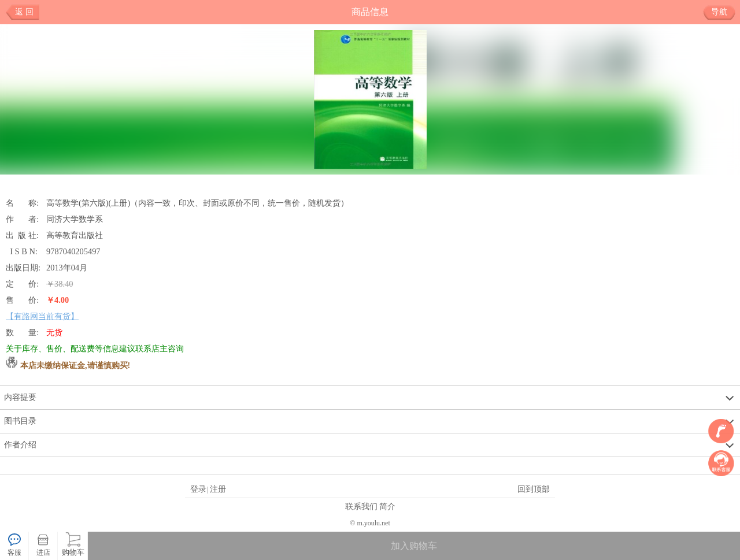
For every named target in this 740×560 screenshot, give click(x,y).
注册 (218, 489)
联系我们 (361, 506)
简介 (387, 506)
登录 (198, 489)
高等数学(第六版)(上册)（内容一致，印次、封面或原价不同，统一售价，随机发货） (197, 203)
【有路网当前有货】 (42, 316)
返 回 (24, 12)
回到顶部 (534, 489)
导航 (724, 12)
